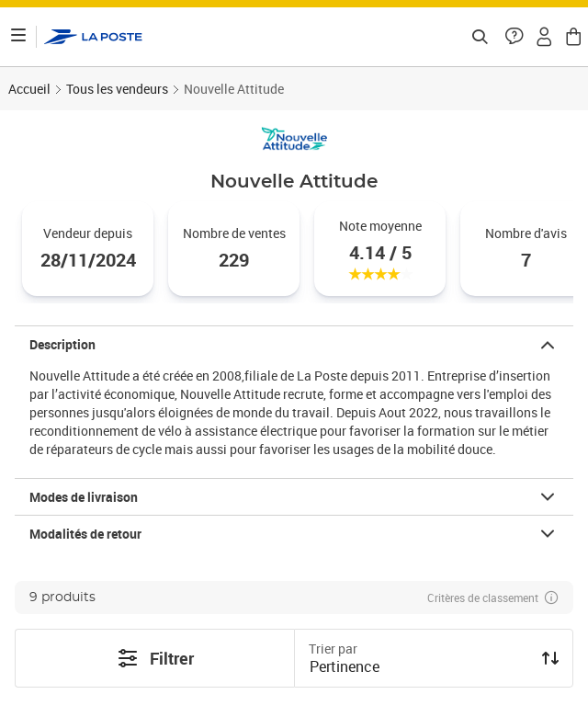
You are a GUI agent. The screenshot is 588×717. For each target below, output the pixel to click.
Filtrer (155, 658)
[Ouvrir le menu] (18, 37)
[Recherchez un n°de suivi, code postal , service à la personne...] (480, 37)
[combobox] (419, 668)
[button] (514, 37)
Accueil (29, 89)
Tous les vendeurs (117, 89)
